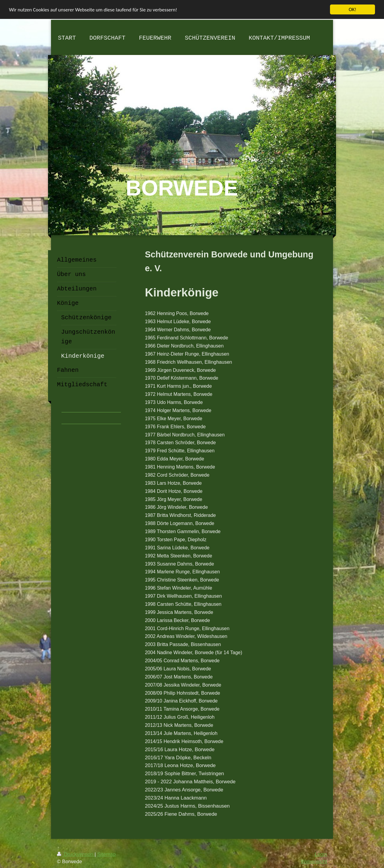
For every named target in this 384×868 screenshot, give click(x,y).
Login (321, 854)
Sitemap (106, 854)
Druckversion (76, 854)
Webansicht (314, 862)
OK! (352, 9)
